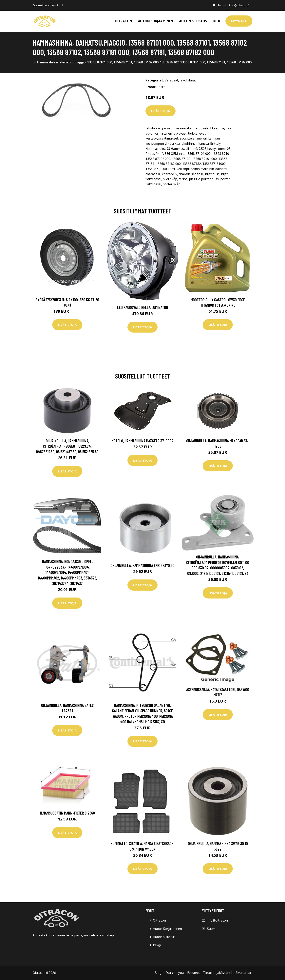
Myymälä (239, 21)
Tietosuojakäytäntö (218, 973)
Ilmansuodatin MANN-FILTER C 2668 (67, 813)
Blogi (218, 21)
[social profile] (62, 5)
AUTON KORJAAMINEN (156, 21)
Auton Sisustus (164, 937)
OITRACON (123, 21)
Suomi (221, 5)
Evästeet (194, 973)
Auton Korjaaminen (167, 929)
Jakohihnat (188, 80)
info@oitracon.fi (239, 5)
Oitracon (159, 920)
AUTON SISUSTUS (193, 21)
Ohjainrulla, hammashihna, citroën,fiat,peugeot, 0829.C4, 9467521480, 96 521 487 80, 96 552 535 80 (67, 446)
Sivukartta (243, 973)
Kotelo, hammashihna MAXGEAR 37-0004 (143, 441)
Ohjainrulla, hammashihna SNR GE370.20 (142, 565)
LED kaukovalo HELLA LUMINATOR (143, 307)
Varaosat (171, 80)
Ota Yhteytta (175, 973)
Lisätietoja (161, 111)
